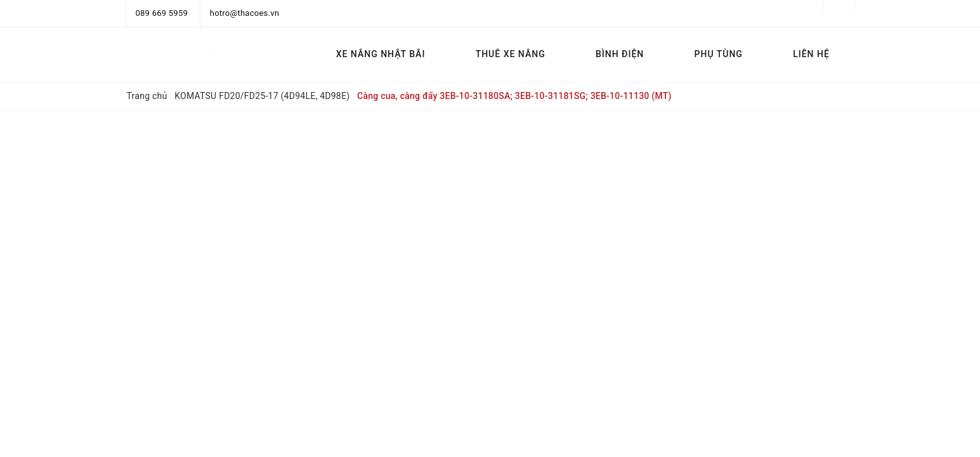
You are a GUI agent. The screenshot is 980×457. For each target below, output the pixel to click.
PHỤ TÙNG (719, 54)
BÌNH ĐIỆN (620, 54)
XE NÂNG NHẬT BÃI (381, 54)
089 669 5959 (162, 13)
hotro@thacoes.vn (245, 13)
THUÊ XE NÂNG (511, 54)
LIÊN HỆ (811, 54)
